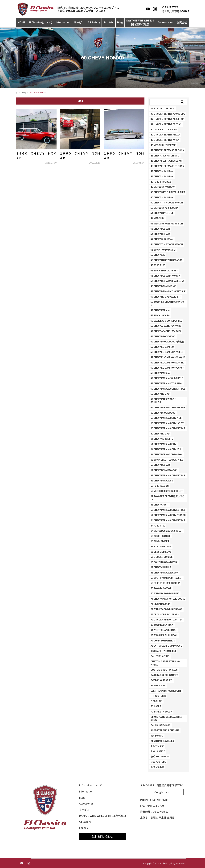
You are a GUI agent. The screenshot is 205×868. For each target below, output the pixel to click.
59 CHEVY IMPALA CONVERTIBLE (168, 389)
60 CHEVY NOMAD (160, 434)
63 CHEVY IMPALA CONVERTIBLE (168, 510)
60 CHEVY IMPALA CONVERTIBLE (168, 428)
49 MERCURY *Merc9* (163, 187)
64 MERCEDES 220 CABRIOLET (167, 531)
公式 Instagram (160, 757)
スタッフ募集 (157, 767)
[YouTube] (148, 9)
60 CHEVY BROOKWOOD (163, 413)
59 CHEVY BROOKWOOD (163, 337)
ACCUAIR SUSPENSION (163, 641)
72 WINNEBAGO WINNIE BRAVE (166, 609)
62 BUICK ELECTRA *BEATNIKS (167, 460)
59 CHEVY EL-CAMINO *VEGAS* (167, 368)
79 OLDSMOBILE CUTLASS (165, 615)
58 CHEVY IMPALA (160, 310)
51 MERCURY (157, 218)
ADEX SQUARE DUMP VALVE (166, 646)
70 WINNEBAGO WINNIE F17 (165, 594)
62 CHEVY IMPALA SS (162, 481)
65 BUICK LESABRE (160, 536)
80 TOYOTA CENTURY (162, 625)
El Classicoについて (41, 23)
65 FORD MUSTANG (161, 547)
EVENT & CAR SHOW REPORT (166, 691)
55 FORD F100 (158, 265)
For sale (84, 828)
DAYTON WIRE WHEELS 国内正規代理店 (102, 816)
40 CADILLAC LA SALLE (164, 130)
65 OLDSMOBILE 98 (161, 552)
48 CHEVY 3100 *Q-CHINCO (165, 156)
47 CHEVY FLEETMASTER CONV (167, 150)
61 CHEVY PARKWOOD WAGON (166, 455)
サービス (79, 23)
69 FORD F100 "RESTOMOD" (165, 583)
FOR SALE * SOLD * (161, 712)
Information (63, 23)
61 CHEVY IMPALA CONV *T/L (166, 449)
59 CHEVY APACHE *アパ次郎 (166, 331)
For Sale (109, 23)
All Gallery (94, 23)
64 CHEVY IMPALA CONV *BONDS (168, 515)
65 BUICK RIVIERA (160, 541)
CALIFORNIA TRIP (160, 656)
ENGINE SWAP (158, 686)
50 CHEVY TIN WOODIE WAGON (167, 203)
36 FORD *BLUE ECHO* (162, 109)
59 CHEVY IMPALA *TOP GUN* (166, 383)
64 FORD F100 (158, 526)
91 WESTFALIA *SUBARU (163, 630)
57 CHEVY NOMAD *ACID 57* (166, 297)
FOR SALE (156, 706)
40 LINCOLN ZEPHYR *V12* (165, 140)
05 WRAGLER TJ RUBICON (164, 635)
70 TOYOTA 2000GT (161, 588)
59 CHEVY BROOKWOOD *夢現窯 (167, 342)
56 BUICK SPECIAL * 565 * (164, 271)
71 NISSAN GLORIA (160, 604)
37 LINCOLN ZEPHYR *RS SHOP (167, 119)
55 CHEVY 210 (158, 255)
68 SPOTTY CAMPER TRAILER (166, 578)
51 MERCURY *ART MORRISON (167, 224)
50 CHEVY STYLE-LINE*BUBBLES (168, 192)
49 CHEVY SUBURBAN (162, 177)
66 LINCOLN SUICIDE (162, 557)
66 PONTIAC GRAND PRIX (164, 562)
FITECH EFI (156, 701)
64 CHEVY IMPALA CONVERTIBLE (168, 520)
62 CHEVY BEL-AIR (160, 465)
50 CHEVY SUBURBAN (162, 198)
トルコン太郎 (157, 746)
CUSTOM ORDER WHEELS (164, 670)
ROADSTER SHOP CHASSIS (165, 730)
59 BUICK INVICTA (160, 316)
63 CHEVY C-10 (160, 505)
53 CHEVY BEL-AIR (160, 229)
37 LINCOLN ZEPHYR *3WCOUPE (168, 114)
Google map (162, 792)
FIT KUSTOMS (158, 696)
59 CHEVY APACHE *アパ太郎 (166, 326)
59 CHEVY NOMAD (160, 394)
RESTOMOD (157, 736)
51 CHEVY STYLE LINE (162, 213)
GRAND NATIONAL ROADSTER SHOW (166, 719)
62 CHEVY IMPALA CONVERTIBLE (168, 476)
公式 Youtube (158, 762)
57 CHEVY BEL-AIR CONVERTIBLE (168, 291)
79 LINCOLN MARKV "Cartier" (167, 620)
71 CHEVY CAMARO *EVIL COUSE (168, 599)
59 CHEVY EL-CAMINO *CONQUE (168, 357)
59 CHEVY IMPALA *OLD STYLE (167, 378)
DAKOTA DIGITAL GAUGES (164, 675)
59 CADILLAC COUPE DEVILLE (166, 321)
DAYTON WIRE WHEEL (162, 680)
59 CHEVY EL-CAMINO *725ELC (167, 352)
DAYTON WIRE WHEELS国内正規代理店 (140, 23)
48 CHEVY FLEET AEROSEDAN (166, 161)
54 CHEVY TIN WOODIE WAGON (167, 244)
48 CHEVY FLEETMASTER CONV (167, 166)
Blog (120, 23)
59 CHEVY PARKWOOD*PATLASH (168, 408)
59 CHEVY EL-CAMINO (162, 347)
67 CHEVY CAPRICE (161, 567)
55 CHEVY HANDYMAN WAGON (167, 260)
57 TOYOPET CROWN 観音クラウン (168, 303)
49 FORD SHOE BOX (161, 182)
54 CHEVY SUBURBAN (162, 239)
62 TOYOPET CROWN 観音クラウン (168, 498)
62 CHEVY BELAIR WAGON (164, 470)
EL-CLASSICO (158, 751)
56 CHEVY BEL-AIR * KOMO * (165, 276)
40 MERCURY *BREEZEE (163, 145)
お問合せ (182, 23)
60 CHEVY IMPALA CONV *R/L (166, 418)
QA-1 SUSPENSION (161, 725)
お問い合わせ (102, 836)
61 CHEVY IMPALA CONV (163, 444)
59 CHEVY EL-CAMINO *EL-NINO (167, 363)
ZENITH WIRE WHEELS (162, 741)
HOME (21, 23)
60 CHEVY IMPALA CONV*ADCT (167, 423)
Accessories (165, 23)
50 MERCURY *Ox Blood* (164, 208)
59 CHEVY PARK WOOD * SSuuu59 (163, 401)
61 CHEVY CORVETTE (162, 439)
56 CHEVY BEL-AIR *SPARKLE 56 (167, 281)
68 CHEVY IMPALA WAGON (164, 573)
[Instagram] (155, 9)
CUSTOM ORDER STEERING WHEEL (165, 663)
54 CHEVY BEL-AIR (160, 234)
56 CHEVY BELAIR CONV (163, 286)
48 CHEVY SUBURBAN (162, 171)
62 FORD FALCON (160, 486)
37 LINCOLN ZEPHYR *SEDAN (166, 124)
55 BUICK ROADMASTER (163, 250)
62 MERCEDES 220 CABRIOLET (167, 491)
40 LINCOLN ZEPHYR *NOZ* (165, 135)
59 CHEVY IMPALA (160, 373)
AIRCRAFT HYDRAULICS (163, 651)
